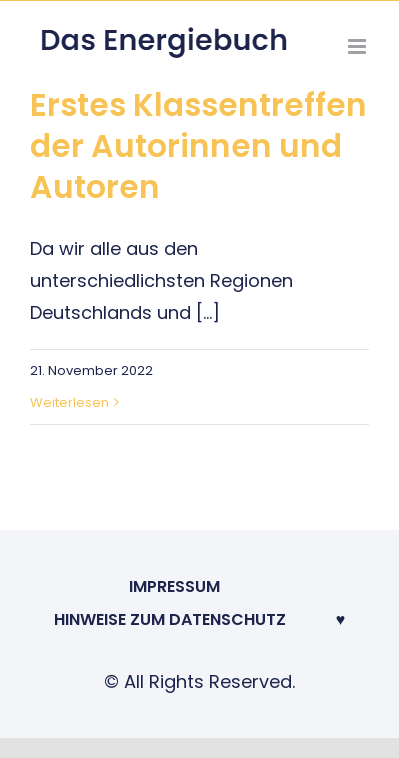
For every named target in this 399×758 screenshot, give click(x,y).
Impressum (174, 586)
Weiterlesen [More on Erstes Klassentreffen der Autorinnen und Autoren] (69, 402)
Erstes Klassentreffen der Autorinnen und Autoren (198, 146)
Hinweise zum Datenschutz (170, 619)
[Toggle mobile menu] (358, 46)
